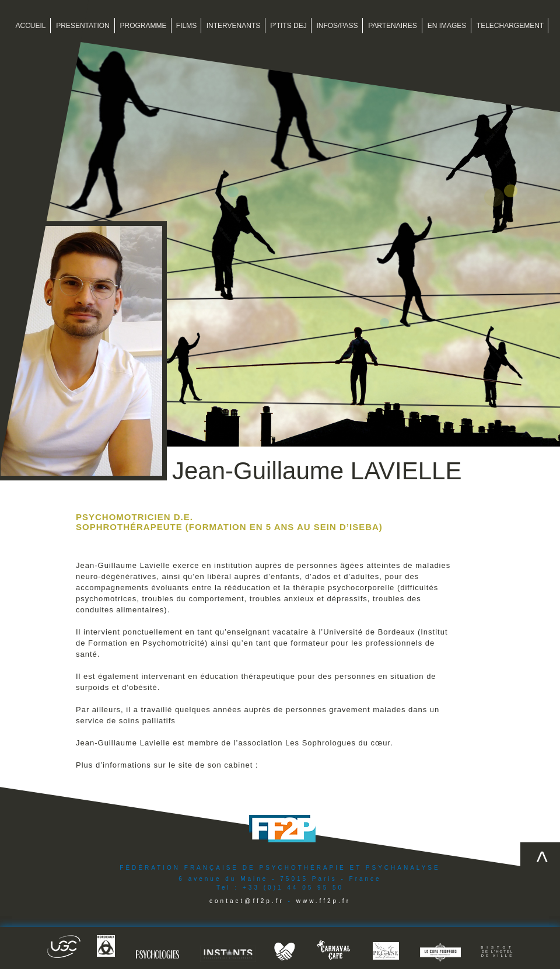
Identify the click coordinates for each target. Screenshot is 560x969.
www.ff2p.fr (323, 901)
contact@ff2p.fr (247, 901)
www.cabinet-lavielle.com (310, 765)
